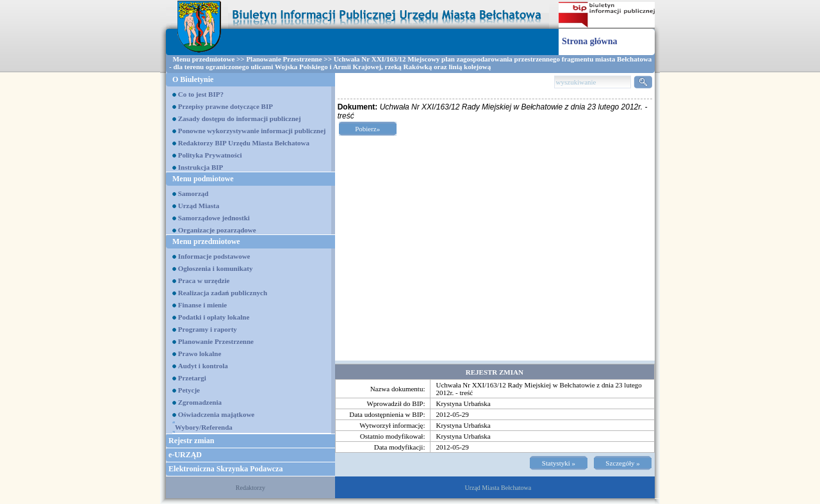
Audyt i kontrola (203, 366)
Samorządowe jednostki (214, 218)
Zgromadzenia (200, 402)
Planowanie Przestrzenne (284, 59)
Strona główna (589, 41)
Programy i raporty (208, 329)
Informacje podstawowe (214, 256)
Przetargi (192, 378)
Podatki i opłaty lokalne (214, 317)
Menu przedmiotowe (204, 59)
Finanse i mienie (202, 305)
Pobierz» (367, 129)
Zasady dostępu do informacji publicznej (240, 118)
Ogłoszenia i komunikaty (216, 268)
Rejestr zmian (191, 441)
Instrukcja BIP (201, 167)
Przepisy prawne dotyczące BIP (225, 106)
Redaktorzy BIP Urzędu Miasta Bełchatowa (244, 143)
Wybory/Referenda (204, 427)
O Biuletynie (193, 79)
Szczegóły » (622, 463)
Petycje (189, 390)
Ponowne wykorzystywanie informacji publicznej (252, 131)
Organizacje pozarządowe (217, 230)
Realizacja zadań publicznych (223, 293)
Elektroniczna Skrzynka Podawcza (225, 469)
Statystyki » (559, 463)
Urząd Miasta (199, 206)
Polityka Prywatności (210, 155)
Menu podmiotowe (203, 179)
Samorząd (193, 193)
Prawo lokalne (200, 354)
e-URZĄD (185, 455)
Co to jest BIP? (201, 94)
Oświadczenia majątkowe (216, 414)
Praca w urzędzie (204, 280)
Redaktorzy (250, 488)
